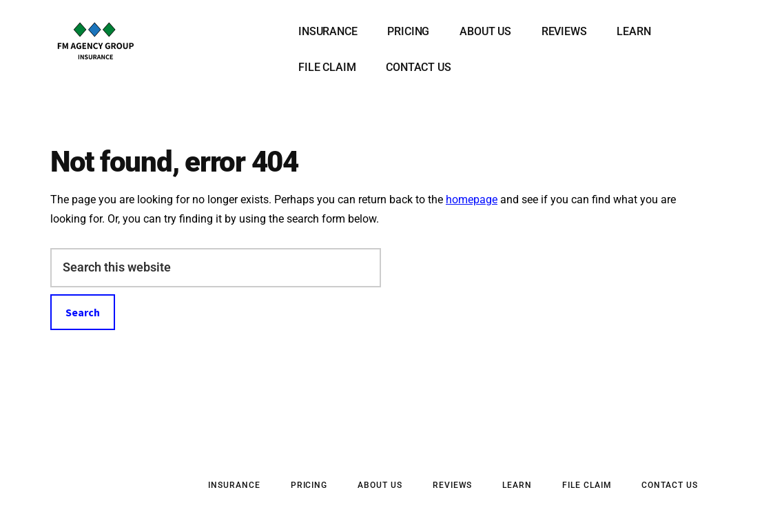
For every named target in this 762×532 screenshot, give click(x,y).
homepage (472, 199)
